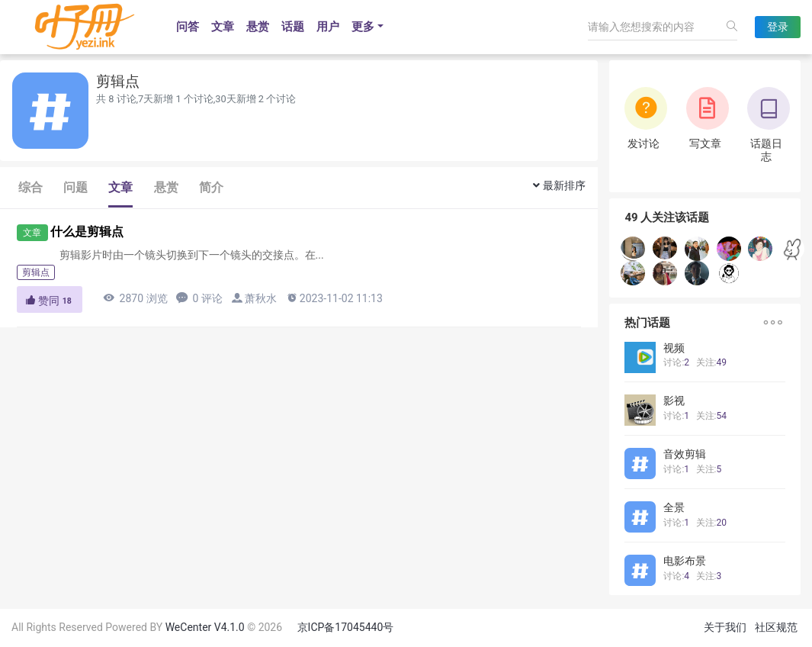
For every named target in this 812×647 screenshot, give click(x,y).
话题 (293, 27)
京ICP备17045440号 (346, 627)
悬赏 (258, 27)
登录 (778, 27)
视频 (674, 348)
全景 (674, 507)
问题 (75, 187)
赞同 (50, 301)
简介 (211, 187)
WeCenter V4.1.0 (205, 627)
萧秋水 (261, 298)
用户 (328, 27)
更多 (363, 27)
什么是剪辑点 (87, 232)
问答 (188, 27)
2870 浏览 (135, 298)
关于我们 (725, 627)
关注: (711, 362)
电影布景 (685, 561)
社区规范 (776, 627)
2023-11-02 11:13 (334, 298)
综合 (30, 187)
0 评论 (199, 298)
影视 (674, 401)
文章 (223, 27)
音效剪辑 (685, 454)
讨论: (676, 362)
